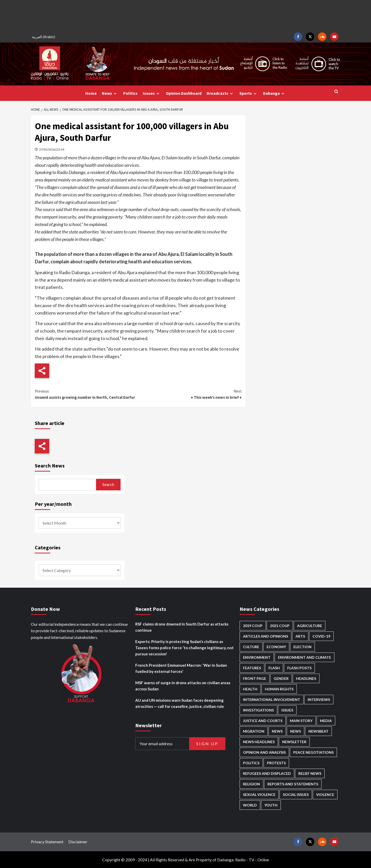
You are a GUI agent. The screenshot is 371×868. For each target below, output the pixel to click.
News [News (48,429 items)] (277, 731)
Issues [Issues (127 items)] (287, 710)
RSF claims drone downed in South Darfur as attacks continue (182, 627)
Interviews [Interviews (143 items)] (319, 700)
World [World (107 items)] (250, 805)
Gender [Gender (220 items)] (281, 678)
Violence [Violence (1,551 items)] (325, 795)
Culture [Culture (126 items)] (251, 647)
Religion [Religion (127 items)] (251, 784)
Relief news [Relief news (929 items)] (310, 773)
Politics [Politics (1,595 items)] (251, 763)
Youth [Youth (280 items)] (271, 805)
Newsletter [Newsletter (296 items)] (294, 742)
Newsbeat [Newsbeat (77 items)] (318, 731)
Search (108, 484)
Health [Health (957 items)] (250, 689)
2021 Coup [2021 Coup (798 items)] (280, 626)
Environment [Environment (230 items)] (257, 657)
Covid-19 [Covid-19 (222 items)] (321, 636)
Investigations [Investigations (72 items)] (258, 710)
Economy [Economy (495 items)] (276, 647)
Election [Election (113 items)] (302, 647)
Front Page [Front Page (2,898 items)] (255, 678)
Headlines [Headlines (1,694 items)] (306, 678)
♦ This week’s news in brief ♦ (190, 394)
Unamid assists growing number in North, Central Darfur (86, 394)
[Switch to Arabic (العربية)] (44, 37)
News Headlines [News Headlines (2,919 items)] (259, 742)
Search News (50, 466)
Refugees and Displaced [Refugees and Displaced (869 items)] (267, 773)
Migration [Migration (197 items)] (254, 731)
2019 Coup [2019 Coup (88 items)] (253, 626)
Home (91, 93)
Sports (249, 93)
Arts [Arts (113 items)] (300, 636)
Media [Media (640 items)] (326, 721)
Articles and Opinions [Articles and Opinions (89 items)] (265, 636)
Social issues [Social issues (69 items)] (296, 795)
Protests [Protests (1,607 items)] (276, 763)
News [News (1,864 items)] (296, 731)
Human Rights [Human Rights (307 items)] (279, 689)
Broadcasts (220, 93)
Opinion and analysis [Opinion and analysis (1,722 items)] (264, 752)
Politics (130, 93)
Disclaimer (78, 842)
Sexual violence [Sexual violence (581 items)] (259, 795)
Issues (152, 93)
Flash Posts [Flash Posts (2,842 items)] (299, 668)
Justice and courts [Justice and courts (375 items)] (263, 721)
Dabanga (274, 93)
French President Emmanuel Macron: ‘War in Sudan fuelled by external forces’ (181, 668)
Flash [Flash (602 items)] (274, 668)
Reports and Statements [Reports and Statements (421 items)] (293, 784)
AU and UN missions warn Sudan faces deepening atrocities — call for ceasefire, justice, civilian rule (180, 703)
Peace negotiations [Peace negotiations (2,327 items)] (313, 752)
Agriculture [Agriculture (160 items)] (310, 626)
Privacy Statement (47, 842)
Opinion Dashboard (184, 93)
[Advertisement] (185, 15)
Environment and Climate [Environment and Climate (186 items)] (305, 657)
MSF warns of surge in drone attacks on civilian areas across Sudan (183, 686)
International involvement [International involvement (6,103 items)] (272, 700)
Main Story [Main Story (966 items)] (301, 721)
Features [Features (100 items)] (252, 668)
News (110, 93)
